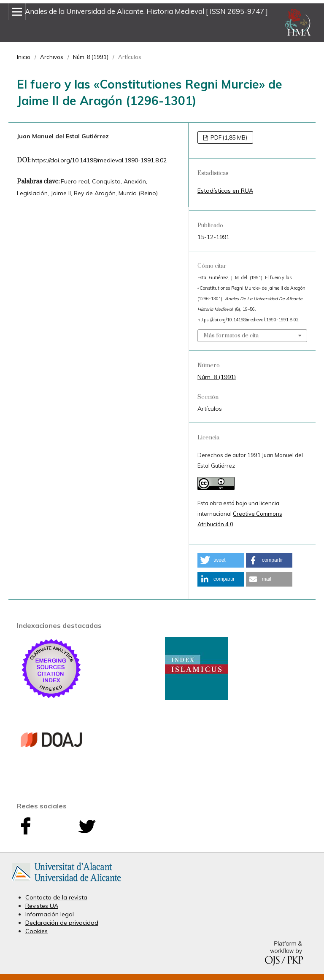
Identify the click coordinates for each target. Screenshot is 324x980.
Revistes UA (42, 906)
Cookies (36, 931)
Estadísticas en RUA (225, 191)
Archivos (52, 57)
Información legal (50, 914)
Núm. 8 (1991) (91, 57)
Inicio (24, 57)
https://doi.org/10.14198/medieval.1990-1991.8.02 (99, 160)
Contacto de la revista (56, 897)
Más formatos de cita (231, 336)
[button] (221, 560)
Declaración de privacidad (62, 923)
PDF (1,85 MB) (228, 137)
